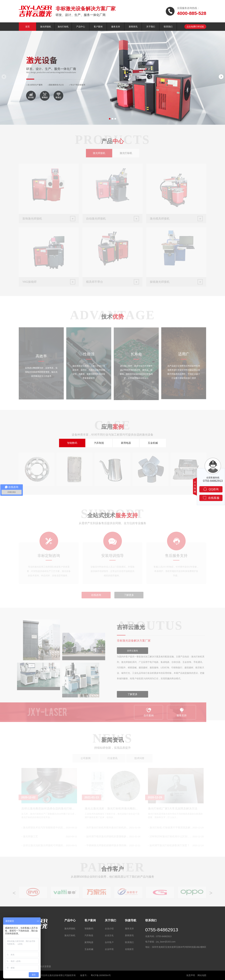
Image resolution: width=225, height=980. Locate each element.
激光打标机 (63, 27)
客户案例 (98, 27)
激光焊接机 (46, 27)
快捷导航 (131, 920)
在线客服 (211, 498)
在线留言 (129, 949)
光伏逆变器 (45, 966)
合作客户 (109, 942)
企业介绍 (109, 929)
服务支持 (116, 27)
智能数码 (72, 443)
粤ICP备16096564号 (101, 975)
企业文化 (109, 935)
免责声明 (191, 975)
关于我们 (151, 27)
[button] (110, 119)
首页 (27, 27)
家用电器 (126, 443)
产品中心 (81, 27)
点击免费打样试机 (195, 27)
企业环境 (109, 949)
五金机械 (153, 443)
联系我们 (168, 27)
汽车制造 (99, 443)
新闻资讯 (133, 27)
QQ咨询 (211, 489)
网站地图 (202, 975)
